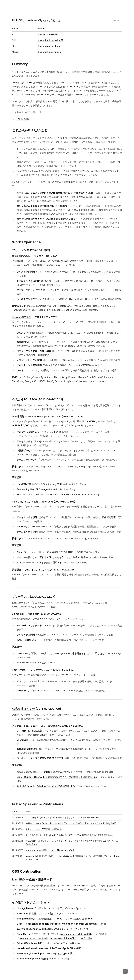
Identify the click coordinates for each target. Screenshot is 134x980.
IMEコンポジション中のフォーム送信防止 (60, 943)
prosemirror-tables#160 (63, 938)
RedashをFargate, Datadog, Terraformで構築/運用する (46, 786)
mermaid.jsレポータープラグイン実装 (71, 929)
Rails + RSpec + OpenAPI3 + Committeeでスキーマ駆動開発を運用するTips (57, 777)
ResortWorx (67, 675)
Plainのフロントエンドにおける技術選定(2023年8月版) (45, 552)
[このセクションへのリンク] (29, 64)
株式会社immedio (21, 256)
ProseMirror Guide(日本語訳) (32, 663)
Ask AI (118, 20)
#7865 (57, 919)
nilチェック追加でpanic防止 (60, 953)
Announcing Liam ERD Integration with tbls (39, 489)
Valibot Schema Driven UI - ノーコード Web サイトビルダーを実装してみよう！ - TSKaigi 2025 (71, 823)
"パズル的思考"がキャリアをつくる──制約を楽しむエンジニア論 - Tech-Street (62, 817)
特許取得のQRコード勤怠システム (46, 735)
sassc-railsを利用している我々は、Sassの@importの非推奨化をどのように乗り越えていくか (65, 653)
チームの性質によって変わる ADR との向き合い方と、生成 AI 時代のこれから (57, 557)
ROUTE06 (72, 87)
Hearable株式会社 (22, 317)
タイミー (26, 83)
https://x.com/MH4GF (47, 34)
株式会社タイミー (23, 709)
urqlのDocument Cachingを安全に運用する (39, 562)
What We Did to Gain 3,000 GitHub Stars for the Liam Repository (51, 494)
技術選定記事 (109, 517)
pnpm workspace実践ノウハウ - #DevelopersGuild (50, 850)
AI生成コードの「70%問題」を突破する (44, 829)
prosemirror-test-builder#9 (33, 938)
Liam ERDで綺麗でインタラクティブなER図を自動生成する (47, 484)
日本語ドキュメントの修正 (48, 908)
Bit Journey (18, 614)
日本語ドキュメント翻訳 (42, 913)
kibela (44, 619)
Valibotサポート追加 (95, 924)
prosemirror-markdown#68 (76, 934)
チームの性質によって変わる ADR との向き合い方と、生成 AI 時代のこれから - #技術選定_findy (70, 835)
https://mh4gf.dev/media (49, 52)
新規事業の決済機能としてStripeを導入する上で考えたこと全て (50, 772)
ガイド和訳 (86, 938)
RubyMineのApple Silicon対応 (65, 948)
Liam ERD (29, 95)
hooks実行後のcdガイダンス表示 (52, 959)
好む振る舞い (23, 119)
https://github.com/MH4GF (50, 40)
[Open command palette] (125, 971)
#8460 (90, 919)
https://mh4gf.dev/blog (48, 46)
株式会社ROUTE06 (24, 399)
